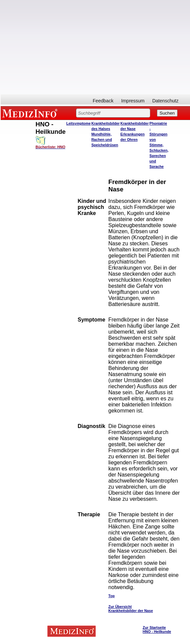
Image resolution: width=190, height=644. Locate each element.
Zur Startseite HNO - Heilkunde (157, 630)
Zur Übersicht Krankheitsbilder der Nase (131, 609)
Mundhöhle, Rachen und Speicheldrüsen (105, 140)
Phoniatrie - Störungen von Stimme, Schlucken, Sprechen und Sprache (159, 145)
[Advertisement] (95, 47)
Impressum (133, 101)
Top (112, 596)
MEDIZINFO (31, 113)
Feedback (103, 101)
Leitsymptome (78, 123)
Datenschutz (165, 101)
